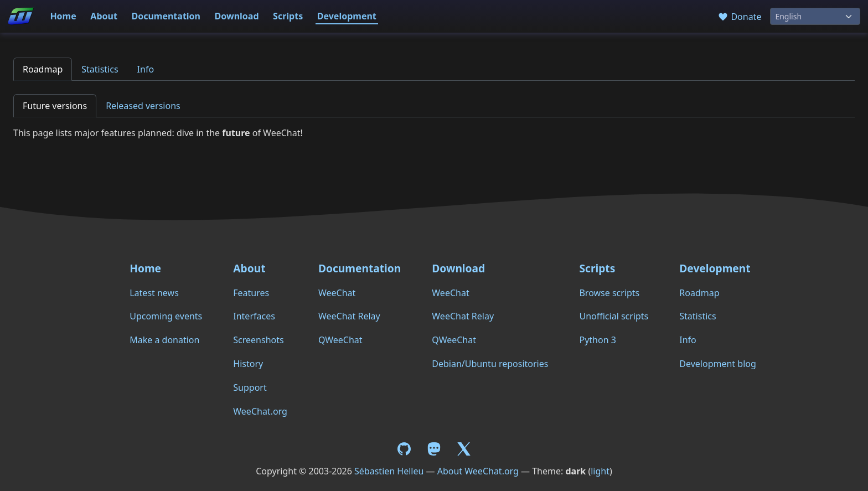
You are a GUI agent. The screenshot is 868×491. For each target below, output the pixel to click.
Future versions (55, 106)
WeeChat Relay (349, 316)
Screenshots (258, 340)
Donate (739, 17)
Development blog (717, 364)
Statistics (100, 69)
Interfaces (254, 316)
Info (146, 69)
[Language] (815, 16)
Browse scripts (609, 293)
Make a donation (164, 340)
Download (237, 16)
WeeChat (337, 293)
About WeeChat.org (478, 471)
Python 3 (597, 340)
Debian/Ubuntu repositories (490, 364)
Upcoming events (166, 316)
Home (63, 16)
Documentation (166, 16)
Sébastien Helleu (389, 471)
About (104, 16)
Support (250, 387)
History (248, 364)
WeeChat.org (260, 411)
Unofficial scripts (614, 316)
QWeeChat (340, 340)
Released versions (143, 106)
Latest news (154, 293)
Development (347, 16)
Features (251, 293)
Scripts (288, 16)
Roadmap (43, 69)
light (600, 471)
